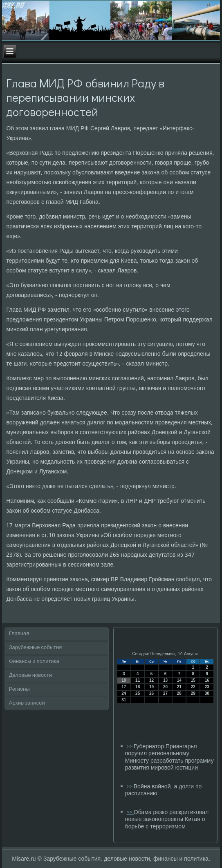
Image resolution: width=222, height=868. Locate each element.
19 (151, 687)
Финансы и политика (34, 662)
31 (124, 700)
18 (138, 687)
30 (207, 693)
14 (179, 680)
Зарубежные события (36, 648)
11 (138, 680)
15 (193, 680)
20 (165, 687)
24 (124, 693)
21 (179, 687)
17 (124, 687)
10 (124, 680)
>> (130, 747)
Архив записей (27, 703)
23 (207, 687)
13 (165, 680)
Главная (19, 634)
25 (138, 693)
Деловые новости (30, 675)
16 (207, 680)
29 (193, 693)
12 (151, 680)
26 (151, 693)
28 (179, 693)
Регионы (19, 689)
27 (165, 693)
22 (193, 687)
